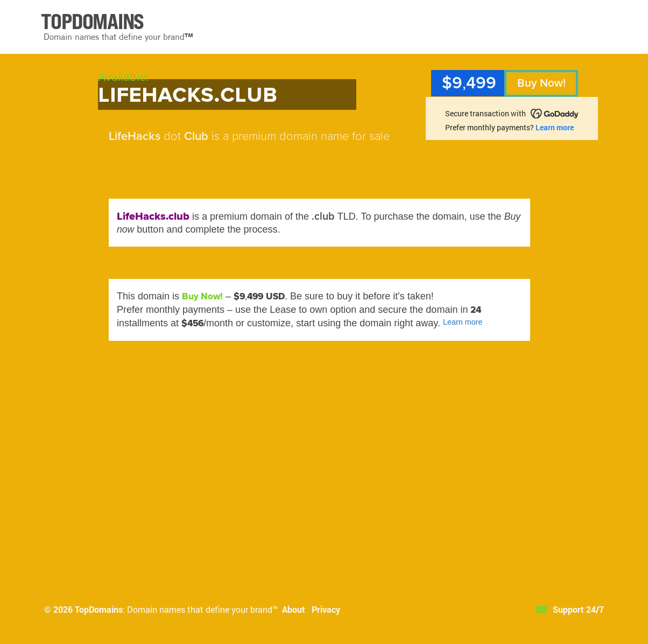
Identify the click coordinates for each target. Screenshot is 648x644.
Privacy (326, 609)
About (294, 609)
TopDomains (99, 609)
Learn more (555, 127)
